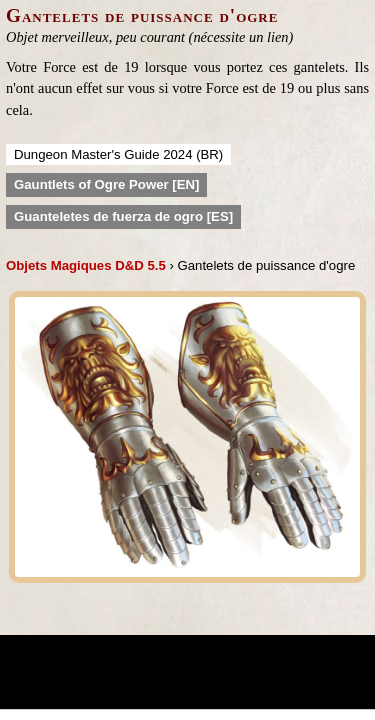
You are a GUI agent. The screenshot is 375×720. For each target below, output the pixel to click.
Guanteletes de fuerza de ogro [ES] (123, 216)
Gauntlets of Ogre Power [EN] (106, 184)
